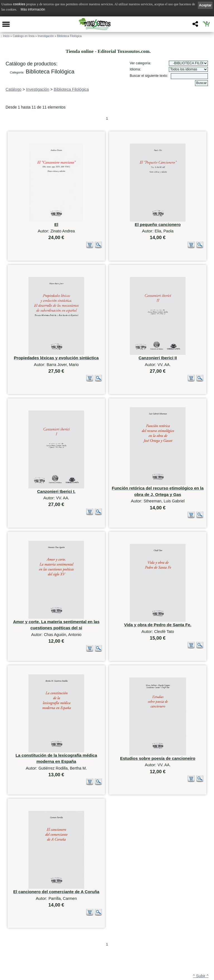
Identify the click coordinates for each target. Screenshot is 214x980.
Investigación (46, 36)
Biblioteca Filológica (69, 36)
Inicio (6, 36)
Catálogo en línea (23, 36)
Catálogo (14, 89)
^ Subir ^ (201, 904)
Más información (33, 9)
